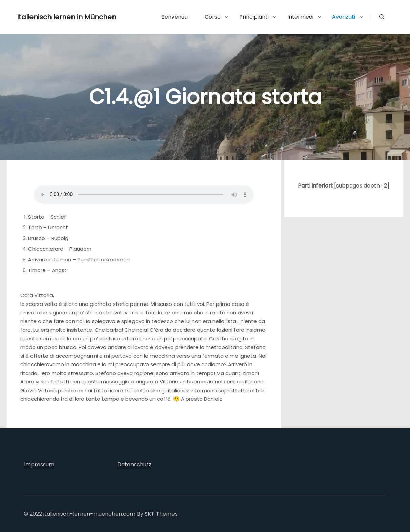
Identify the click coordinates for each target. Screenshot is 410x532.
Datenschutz (134, 464)
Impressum (39, 464)
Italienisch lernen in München (51, 17)
